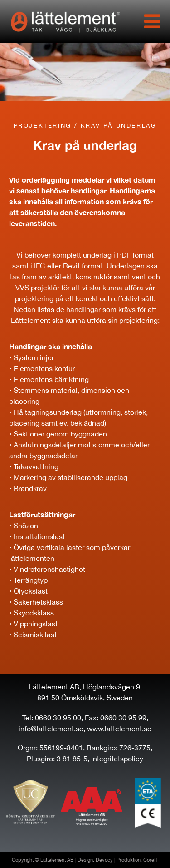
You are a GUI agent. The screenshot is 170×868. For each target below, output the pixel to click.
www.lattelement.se (119, 729)
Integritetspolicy (117, 759)
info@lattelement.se (51, 729)
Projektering (43, 126)
